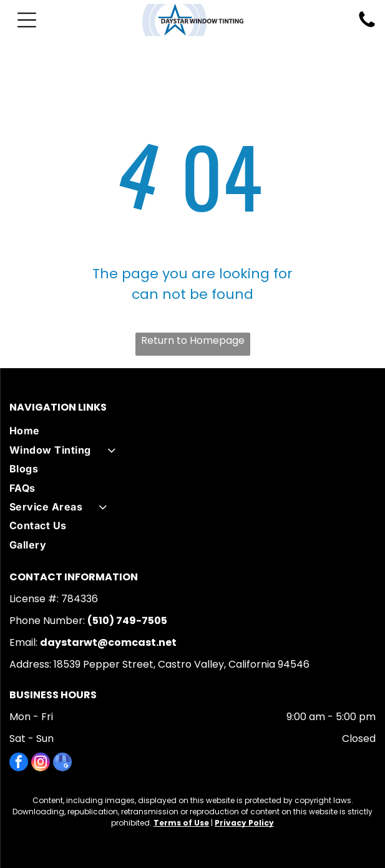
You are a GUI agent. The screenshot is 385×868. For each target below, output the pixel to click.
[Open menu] (27, 20)
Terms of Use (181, 823)
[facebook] (19, 763)
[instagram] (41, 763)
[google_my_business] (62, 763)
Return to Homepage (193, 340)
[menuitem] (192, 431)
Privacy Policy (244, 823)
